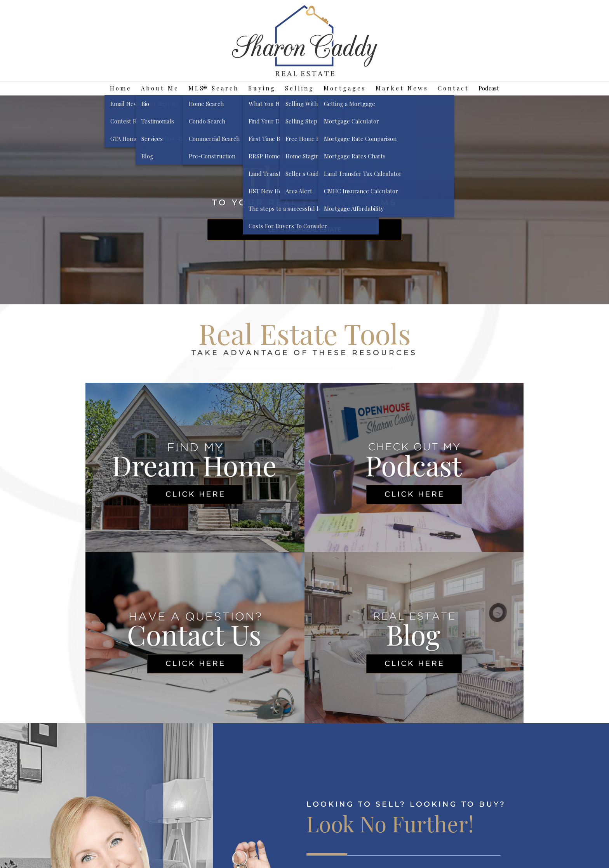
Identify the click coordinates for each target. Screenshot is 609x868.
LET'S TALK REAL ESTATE (304, 230)
